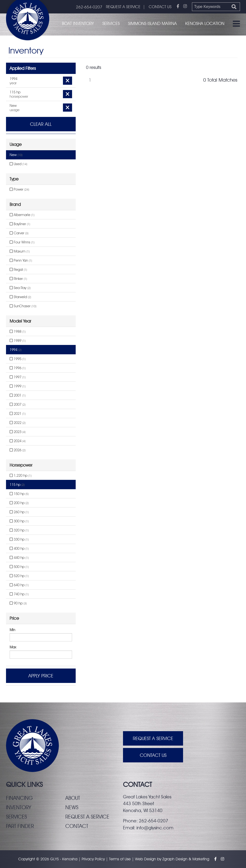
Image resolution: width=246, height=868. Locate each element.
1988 (18, 332)
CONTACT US (160, 7)
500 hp (19, 567)
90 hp (18, 603)
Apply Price (41, 676)
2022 (18, 423)
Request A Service (153, 738)
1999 (18, 386)
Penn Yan (21, 260)
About (73, 798)
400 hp (19, 549)
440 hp (19, 558)
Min (12, 630)
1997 (18, 377)
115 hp (17, 485)
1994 (15, 350)
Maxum (20, 251)
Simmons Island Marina (152, 23)
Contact (77, 826)
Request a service (87, 817)
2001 (18, 395)
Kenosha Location (205, 23)
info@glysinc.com (155, 828)
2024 (18, 441)
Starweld (20, 297)
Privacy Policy (93, 859)
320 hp (19, 530)
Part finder (20, 826)
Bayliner (20, 224)
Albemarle (22, 215)
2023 (18, 432)
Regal (18, 270)
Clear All (41, 124)
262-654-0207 (89, 7)
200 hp (19, 503)
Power (19, 189)
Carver (19, 233)
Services (111, 23)
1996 (18, 368)
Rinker (18, 279)
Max (13, 647)
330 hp (19, 539)
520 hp (19, 576)
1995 (18, 359)
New (16, 155)
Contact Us (153, 755)
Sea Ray (20, 288)
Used (18, 164)
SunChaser (23, 306)
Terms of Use (120, 859)
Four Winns (22, 242)
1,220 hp (21, 476)
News (72, 807)
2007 (18, 404)
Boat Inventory (78, 23)
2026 (18, 450)
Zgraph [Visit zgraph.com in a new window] (168, 859)
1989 (18, 341)
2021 (18, 414)
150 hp (19, 494)
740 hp (19, 594)
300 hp (19, 521)
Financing (19, 798)
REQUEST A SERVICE (123, 7)
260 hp (19, 512)
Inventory (19, 807)
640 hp (19, 585)
